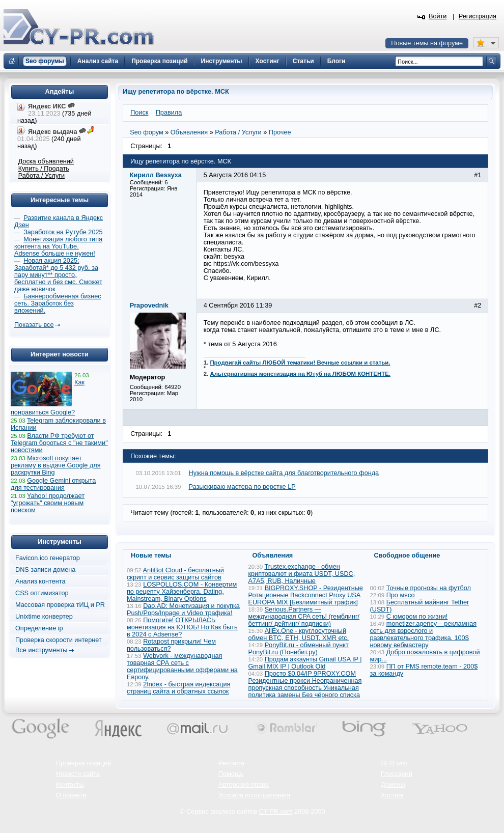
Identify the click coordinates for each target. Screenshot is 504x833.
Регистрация (478, 16)
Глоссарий (397, 774)
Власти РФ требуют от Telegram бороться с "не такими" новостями (59, 443)
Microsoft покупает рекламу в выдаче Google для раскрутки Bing (56, 465)
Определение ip (39, 628)
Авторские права (244, 785)
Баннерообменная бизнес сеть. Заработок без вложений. (58, 303)
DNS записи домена (45, 570)
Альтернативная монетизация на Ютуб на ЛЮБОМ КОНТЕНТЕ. (300, 374)
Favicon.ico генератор (48, 558)
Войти (438, 16)
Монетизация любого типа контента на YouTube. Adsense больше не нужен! (58, 246)
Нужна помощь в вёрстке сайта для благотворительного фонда (284, 473)
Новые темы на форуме (427, 43)
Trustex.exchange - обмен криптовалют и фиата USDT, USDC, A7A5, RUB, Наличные (302, 574)
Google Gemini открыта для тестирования (53, 484)
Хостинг (393, 795)
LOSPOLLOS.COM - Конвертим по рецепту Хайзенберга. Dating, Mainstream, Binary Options (182, 592)
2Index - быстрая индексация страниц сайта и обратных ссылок (178, 688)
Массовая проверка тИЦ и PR (60, 605)
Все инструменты (41, 650)
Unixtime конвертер (44, 617)
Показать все (34, 325)
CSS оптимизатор (42, 593)
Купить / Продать (44, 169)
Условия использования (254, 795)
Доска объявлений (46, 161)
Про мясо (401, 595)
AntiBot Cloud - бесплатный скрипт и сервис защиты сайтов (175, 574)
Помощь (231, 774)
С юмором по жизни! (417, 617)
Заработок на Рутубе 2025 (63, 232)
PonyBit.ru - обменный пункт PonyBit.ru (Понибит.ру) (299, 649)
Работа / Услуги (41, 176)
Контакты (70, 785)
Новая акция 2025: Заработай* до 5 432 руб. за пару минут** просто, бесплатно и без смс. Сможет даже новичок (58, 275)
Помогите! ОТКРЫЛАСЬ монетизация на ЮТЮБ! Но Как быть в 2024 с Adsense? (182, 627)
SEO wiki (394, 763)
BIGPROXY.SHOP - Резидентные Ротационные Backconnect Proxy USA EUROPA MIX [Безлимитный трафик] (306, 595)
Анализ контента (40, 581)
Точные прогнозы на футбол (429, 588)
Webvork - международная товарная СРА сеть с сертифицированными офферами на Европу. (182, 667)
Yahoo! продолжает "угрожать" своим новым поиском (48, 503)
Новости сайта (78, 774)
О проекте (71, 795)
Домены (393, 785)
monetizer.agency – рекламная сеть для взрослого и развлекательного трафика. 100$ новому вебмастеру (424, 634)
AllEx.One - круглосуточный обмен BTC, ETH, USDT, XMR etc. (299, 634)
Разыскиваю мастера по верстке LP (242, 487)
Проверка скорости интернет (59, 640)
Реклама (231, 763)
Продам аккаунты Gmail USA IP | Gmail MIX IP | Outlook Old (305, 663)
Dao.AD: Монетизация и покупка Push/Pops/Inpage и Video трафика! (183, 609)
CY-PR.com (276, 812)
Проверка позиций (83, 763)
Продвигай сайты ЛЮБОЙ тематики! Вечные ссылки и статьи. (300, 363)
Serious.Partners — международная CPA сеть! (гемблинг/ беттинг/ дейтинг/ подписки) (304, 617)
